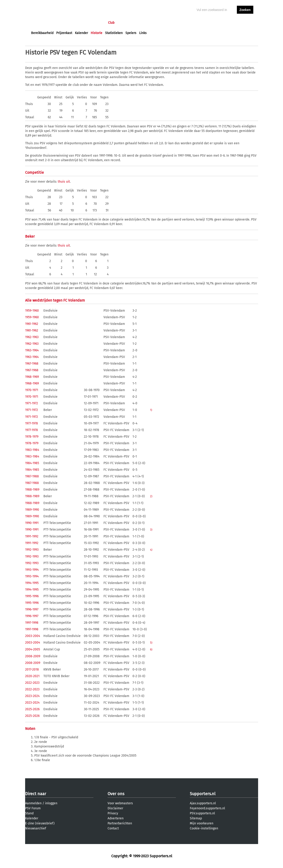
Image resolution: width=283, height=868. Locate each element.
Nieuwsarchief (36, 828)
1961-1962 (32, 324)
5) (151, 643)
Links (143, 33)
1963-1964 (32, 350)
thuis (61, 182)
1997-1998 (32, 623)
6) (151, 650)
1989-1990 (32, 510)
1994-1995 (32, 583)
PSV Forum (33, 808)
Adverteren (116, 818)
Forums (75, 23)
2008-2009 (33, 656)
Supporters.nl (203, 794)
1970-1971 (32, 390)
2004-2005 (33, 649)
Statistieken (114, 33)
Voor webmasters (120, 803)
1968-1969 (32, 377)
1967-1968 (32, 364)
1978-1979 (32, 437)
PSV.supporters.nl (202, 813)
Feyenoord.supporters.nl (207, 808)
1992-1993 (32, 550)
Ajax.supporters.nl (203, 803)
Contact (113, 828)
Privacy (113, 813)
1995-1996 (32, 596)
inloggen (227, 23)
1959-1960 (32, 311)
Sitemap (196, 818)
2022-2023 (32, 683)
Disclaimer (115, 808)
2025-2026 (32, 709)
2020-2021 (32, 676)
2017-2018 (32, 669)
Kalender (81, 33)
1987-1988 (32, 476)
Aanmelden (33, 803)
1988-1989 (32, 490)
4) (151, 550)
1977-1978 (32, 423)
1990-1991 (32, 523)
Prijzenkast (64, 33)
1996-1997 (32, 609)
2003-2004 (33, 636)
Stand (29, 813)
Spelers (131, 33)
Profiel (125, 23)
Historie (97, 33)
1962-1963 (32, 337)
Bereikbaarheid (42, 33)
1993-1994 (32, 570)
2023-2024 (32, 696)
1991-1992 (32, 536)
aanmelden (245, 23)
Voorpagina (39, 23)
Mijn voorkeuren (202, 823)
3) (151, 530)
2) (151, 496)
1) (151, 410)
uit (68, 182)
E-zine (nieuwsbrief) (40, 823)
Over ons (116, 794)
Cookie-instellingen (204, 828)
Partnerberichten (120, 823)
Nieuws (59, 23)
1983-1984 (32, 450)
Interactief (94, 23)
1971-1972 (32, 403)
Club (111, 23)
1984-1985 (32, 463)
